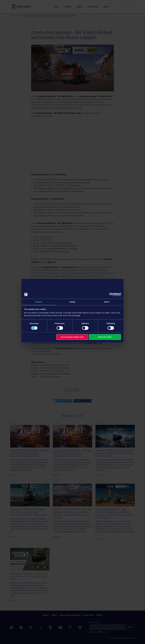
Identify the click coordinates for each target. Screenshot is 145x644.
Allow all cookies (105, 337)
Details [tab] (72, 302)
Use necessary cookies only (72, 337)
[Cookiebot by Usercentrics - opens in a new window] (111, 294)
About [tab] (106, 302)
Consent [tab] (39, 302)
